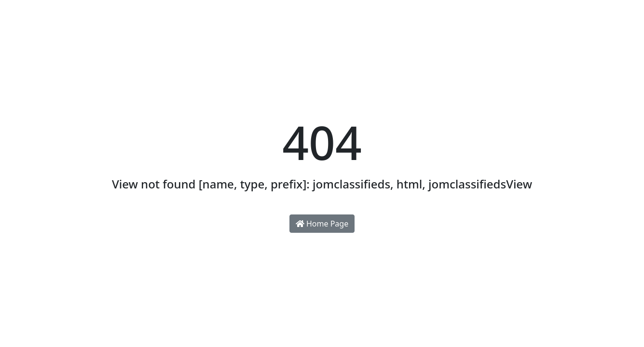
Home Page (322, 224)
